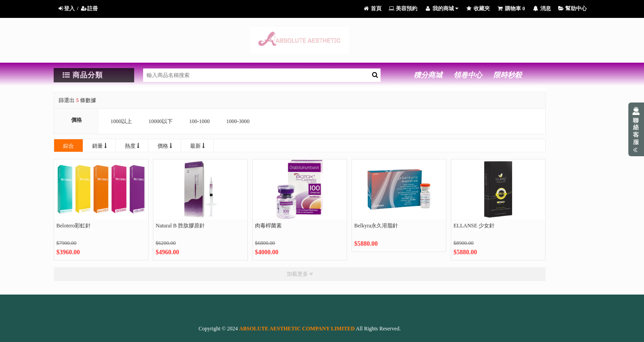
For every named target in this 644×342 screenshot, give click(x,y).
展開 (636, 129)
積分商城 (428, 75)
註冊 (89, 9)
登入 (66, 9)
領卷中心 (468, 75)
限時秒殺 (508, 75)
